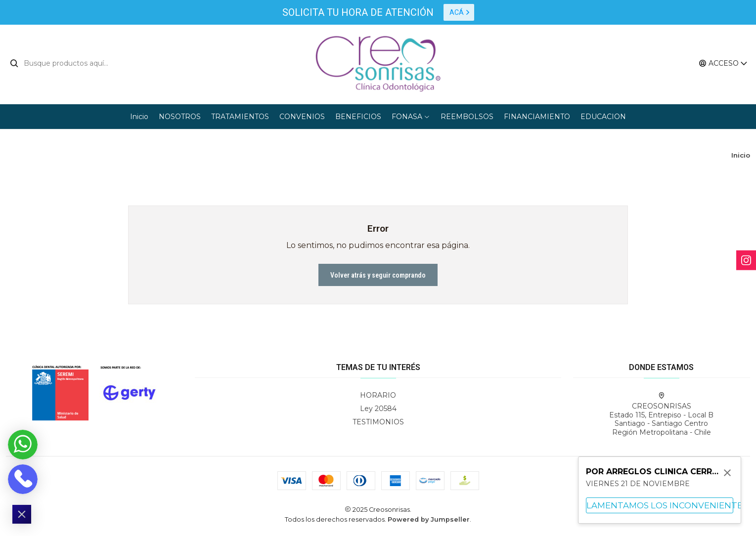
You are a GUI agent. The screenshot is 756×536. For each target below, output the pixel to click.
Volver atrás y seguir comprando (378, 275)
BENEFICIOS (358, 117)
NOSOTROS (180, 117)
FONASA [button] (411, 117)
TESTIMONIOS (378, 422)
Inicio (139, 117)
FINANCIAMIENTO (537, 117)
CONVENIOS (302, 117)
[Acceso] (723, 63)
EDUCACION (603, 117)
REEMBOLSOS (467, 117)
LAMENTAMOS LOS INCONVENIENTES (660, 505)
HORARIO (378, 395)
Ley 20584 (378, 409)
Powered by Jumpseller (429, 519)
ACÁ (460, 12)
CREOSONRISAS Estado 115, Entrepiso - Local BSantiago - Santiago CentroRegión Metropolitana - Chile (661, 414)
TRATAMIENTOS (240, 117)
